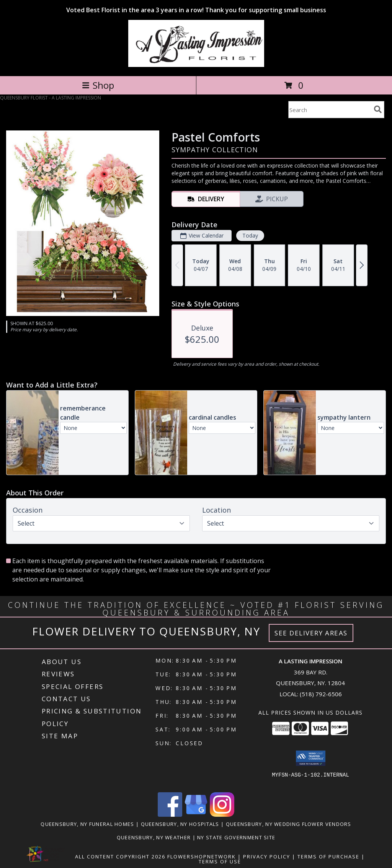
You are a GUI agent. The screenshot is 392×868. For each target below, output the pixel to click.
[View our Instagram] (222, 815)
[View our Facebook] (170, 815)
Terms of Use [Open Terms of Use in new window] (220, 861)
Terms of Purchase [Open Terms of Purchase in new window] (328, 857)
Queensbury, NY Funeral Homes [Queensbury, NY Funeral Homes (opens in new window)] (87, 824)
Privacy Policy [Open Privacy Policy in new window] (267, 857)
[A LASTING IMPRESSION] (196, 65)
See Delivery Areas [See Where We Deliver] (311, 633)
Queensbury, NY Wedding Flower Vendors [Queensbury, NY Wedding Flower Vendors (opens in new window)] (289, 824)
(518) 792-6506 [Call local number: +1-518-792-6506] (321, 694)
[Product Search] (330, 110)
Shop (98, 85)
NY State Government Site (236, 837)
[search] (378, 109)
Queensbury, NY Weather (154, 837)
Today (250, 235)
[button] (311, 758)
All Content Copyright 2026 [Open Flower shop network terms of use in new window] (120, 857)
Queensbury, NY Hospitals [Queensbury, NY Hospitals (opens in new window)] (180, 824)
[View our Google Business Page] (196, 815)
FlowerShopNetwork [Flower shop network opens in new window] (202, 857)
